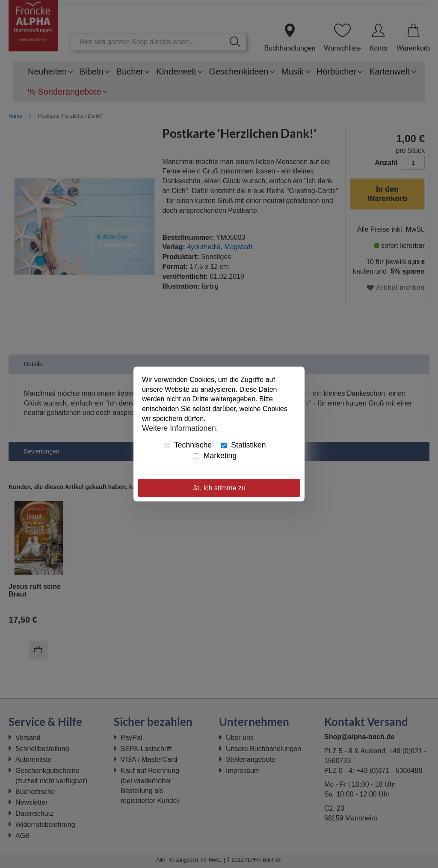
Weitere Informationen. (180, 428)
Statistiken (243, 445)
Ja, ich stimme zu (219, 488)
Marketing (215, 456)
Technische (188, 445)
